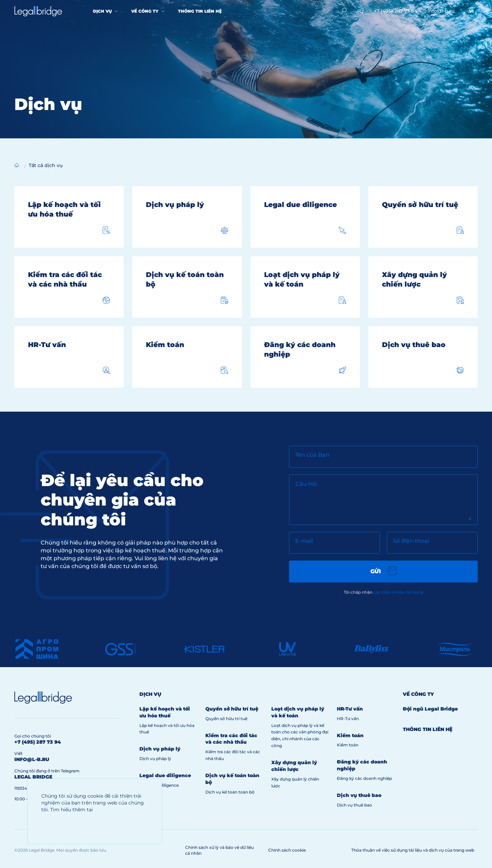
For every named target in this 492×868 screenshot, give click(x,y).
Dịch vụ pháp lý (155, 759)
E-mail (304, 541)
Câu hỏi (306, 484)
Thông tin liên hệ (200, 11)
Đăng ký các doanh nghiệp (364, 778)
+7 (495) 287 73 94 (395, 11)
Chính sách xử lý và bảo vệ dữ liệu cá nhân (220, 850)
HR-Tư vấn (348, 719)
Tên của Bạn (312, 455)
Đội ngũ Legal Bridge (430, 709)
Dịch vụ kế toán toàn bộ (230, 792)
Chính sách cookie (287, 850)
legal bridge (33, 777)
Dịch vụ (102, 11)
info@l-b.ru (441, 11)
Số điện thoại (411, 541)
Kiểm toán (348, 745)
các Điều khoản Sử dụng (398, 592)
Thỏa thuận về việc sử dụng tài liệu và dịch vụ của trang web (413, 850)
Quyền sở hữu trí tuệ (226, 719)
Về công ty (145, 11)
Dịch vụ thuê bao (354, 805)
